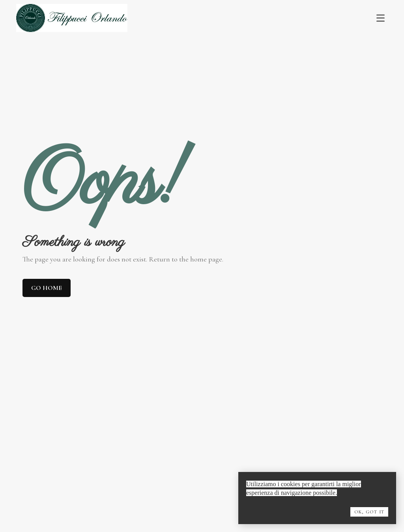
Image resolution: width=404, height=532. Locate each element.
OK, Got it (369, 512)
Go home (47, 288)
